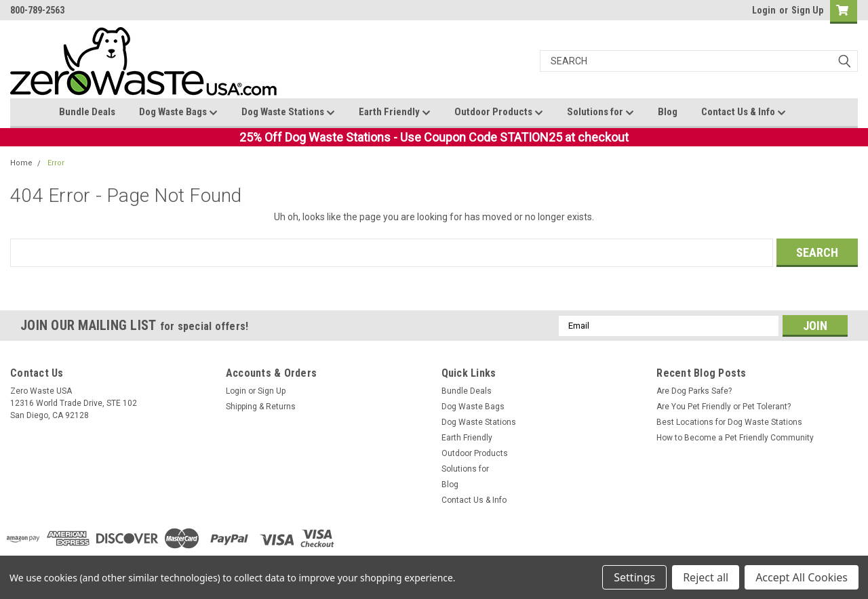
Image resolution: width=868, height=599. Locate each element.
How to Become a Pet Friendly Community (735, 438)
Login (764, 10)
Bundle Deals (87, 112)
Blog (668, 112)
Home (21, 163)
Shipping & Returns (261, 407)
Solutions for (600, 112)
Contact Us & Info (744, 112)
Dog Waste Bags (178, 112)
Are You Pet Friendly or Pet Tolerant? (724, 407)
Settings (634, 577)
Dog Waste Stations (288, 112)
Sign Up (807, 10)
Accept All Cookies (802, 577)
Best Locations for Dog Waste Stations (729, 422)
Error (56, 163)
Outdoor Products (499, 112)
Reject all (706, 577)
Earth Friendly (395, 112)
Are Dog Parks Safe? (694, 391)
